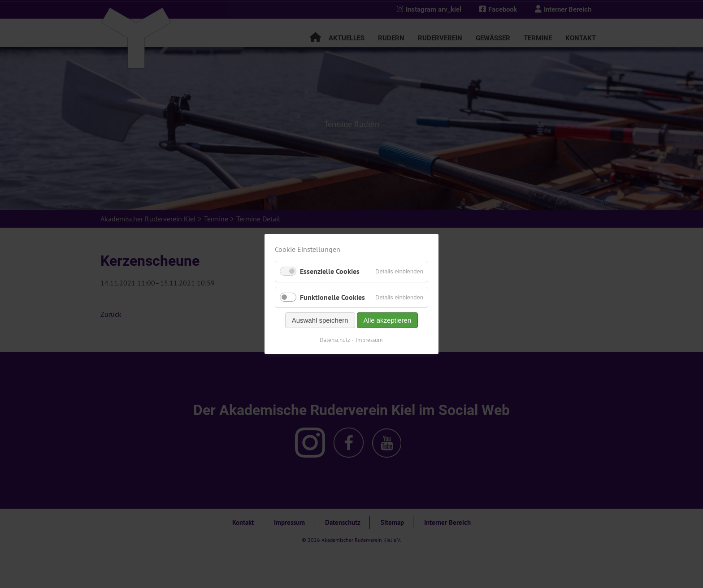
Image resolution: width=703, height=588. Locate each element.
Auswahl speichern (320, 320)
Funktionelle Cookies (332, 297)
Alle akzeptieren (388, 320)
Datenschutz (335, 340)
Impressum (370, 340)
